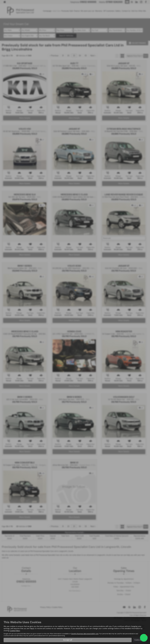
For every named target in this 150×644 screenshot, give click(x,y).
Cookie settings (140, 640)
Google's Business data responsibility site (85, 634)
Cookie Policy (15, 631)
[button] (144, 638)
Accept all (68, 640)
